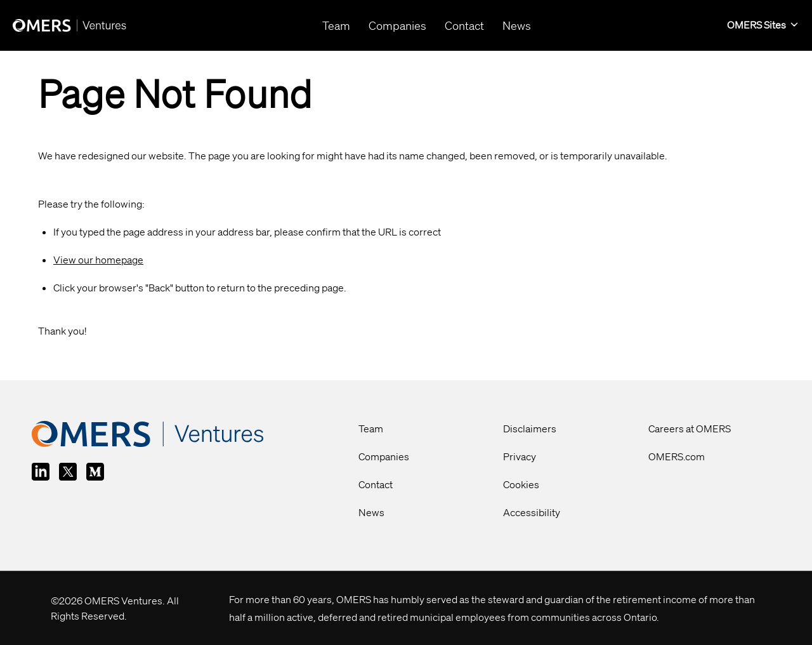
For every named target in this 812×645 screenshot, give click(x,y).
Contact (376, 484)
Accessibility (532, 512)
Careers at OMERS (690, 429)
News (371, 512)
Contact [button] (464, 25)
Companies (384, 456)
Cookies (521, 484)
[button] (763, 26)
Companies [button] (397, 25)
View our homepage (98, 260)
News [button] (517, 25)
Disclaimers (530, 429)
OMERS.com (677, 456)
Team (371, 429)
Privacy (520, 456)
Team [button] (336, 25)
